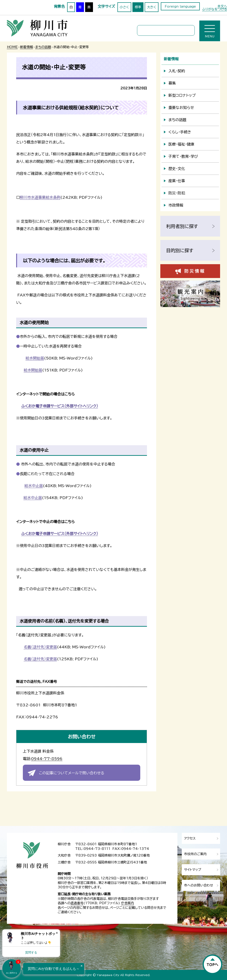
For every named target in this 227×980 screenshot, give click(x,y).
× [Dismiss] (57, 933)
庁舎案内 (128, 903)
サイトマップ (193, 870)
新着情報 (27, 47)
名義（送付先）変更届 (40, 647)
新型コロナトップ (182, 95)
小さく (124, 7)
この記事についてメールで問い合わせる (72, 773)
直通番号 (77, 903)
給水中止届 (34, 486)
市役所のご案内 (195, 854)
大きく (152, 7)
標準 (138, 7)
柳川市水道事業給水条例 (40, 197)
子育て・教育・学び (183, 156)
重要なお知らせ (181, 108)
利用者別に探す (182, 226)
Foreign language (180, 6)
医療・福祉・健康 (181, 144)
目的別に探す (180, 250)
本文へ (222, 6)
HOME (12, 47)
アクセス (190, 838)
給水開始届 (35, 358)
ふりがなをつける (215, 9)
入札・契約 (177, 71)
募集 (172, 83)
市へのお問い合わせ (199, 885)
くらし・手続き (180, 132)
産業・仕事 (177, 181)
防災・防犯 (177, 193)
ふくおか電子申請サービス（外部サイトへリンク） (60, 406)
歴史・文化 (177, 169)
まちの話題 (43, 47)
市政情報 (176, 205)
